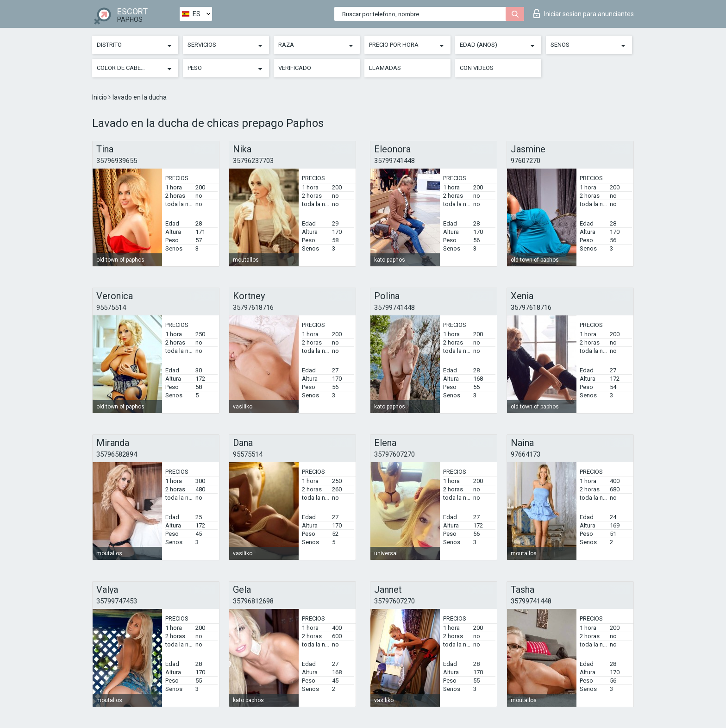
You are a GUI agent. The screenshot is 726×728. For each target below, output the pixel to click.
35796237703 (253, 161)
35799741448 (394, 161)
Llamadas (385, 68)
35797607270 (394, 454)
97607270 (526, 161)
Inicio (100, 97)
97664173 (526, 454)
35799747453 (117, 601)
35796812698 (253, 601)
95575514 (111, 308)
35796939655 (117, 161)
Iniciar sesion (584, 13)
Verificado (295, 68)
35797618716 (253, 308)
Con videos (477, 68)
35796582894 (117, 454)
